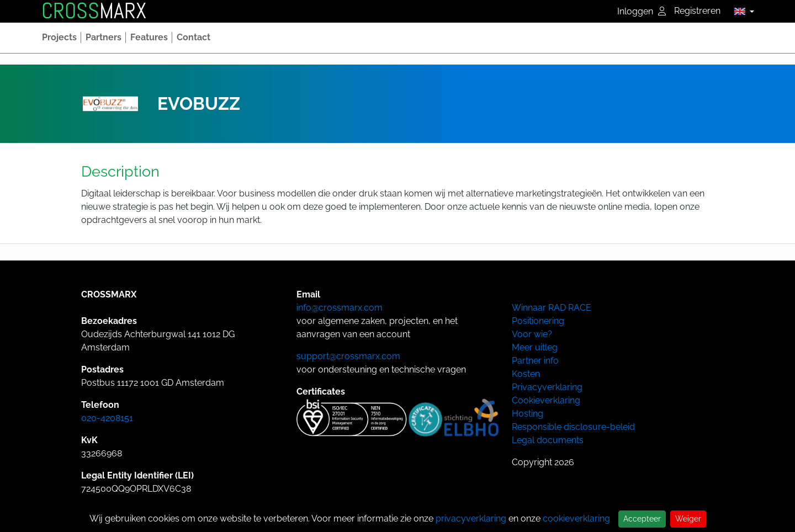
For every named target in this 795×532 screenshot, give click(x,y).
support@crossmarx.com (348, 356)
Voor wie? (532, 334)
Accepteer (642, 519)
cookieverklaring (576, 518)
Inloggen (642, 11)
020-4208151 (107, 418)
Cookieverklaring (546, 400)
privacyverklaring (471, 518)
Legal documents (548, 440)
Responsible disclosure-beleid (573, 427)
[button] (741, 11)
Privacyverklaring (547, 387)
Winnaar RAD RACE (552, 308)
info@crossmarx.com (340, 308)
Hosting (528, 414)
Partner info (535, 361)
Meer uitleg (535, 347)
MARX (94, 11)
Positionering (538, 321)
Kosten (526, 374)
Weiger (688, 519)
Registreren (697, 11)
